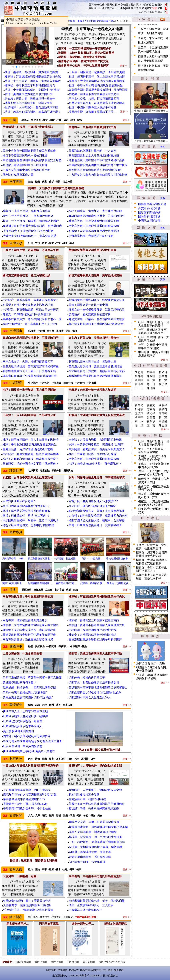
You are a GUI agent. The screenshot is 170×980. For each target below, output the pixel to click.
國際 (160, 5)
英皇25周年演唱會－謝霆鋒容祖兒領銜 (93, 832)
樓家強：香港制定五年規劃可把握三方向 (30, 85)
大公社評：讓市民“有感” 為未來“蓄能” (92, 506)
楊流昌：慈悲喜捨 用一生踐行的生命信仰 (96, 837)
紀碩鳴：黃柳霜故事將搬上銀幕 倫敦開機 (96, 847)
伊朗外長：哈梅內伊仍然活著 (87, 678)
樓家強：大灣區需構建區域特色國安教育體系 (97, 81)
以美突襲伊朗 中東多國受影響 (23, 746)
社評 (133, 5)
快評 (139, 5)
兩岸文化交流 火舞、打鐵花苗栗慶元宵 (94, 99)
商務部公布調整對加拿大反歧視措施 (25, 165)
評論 (144, 5)
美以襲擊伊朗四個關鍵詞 (18, 731)
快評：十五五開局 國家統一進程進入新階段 (33, 81)
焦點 (102, 5)
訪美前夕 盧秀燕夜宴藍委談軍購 (90, 314)
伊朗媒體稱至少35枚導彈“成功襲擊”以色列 (95, 693)
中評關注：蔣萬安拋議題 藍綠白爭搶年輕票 (31, 310)
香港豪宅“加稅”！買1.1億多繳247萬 (25, 804)
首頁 (91, 5)
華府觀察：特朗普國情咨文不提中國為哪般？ (31, 464)
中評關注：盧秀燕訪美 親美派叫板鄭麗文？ (31, 300)
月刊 (118, 8)
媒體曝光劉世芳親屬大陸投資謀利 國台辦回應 (98, 90)
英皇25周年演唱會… (13, 583)
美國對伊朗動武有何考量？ (19, 501)
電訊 (128, 8)
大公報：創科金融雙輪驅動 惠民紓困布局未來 (98, 516)
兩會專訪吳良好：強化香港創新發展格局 (28, 640)
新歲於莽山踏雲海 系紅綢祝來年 (90, 857)
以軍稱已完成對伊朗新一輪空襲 (23, 721)
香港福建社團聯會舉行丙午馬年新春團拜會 (29, 635)
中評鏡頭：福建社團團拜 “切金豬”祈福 (93, 630)
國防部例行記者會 (149, 217)
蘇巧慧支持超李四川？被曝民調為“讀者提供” (96, 324)
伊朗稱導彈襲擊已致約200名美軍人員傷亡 (29, 751)
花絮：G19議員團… (92, 559)
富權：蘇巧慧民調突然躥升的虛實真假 (26, 511)
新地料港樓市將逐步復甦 (84, 795)
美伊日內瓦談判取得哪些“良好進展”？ (26, 506)
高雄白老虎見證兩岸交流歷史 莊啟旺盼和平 (97, 216)
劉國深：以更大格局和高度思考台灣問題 (94, 231)
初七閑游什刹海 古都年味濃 (87, 862)
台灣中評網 (57, 962)
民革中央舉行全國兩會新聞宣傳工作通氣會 (29, 151)
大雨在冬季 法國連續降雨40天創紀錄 (27, 905)
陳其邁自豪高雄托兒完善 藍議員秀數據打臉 (30, 376)
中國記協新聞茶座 (149, 221)
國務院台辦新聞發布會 (152, 204)
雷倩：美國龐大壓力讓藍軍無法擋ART (28, 94)
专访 (139, 8)
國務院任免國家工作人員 (18, 175)
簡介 (144, 8)
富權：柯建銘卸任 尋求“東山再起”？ (26, 516)
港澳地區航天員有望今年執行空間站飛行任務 (97, 160)
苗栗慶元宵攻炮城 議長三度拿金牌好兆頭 (95, 366)
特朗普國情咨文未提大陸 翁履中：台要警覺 (97, 520)
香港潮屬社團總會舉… (118, 559)
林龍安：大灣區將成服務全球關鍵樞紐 (92, 635)
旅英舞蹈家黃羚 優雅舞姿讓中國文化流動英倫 (98, 827)
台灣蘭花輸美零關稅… (40, 583)
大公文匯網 (89, 962)
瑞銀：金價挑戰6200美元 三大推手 (91, 905)
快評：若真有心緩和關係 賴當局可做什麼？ (33, 112)
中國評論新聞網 (22, 962)
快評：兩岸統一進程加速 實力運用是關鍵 (31, 72)
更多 (163, 147)
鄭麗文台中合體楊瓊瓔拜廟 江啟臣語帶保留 (97, 310)
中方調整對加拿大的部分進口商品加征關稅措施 (98, 175)
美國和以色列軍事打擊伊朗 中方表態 (92, 151)
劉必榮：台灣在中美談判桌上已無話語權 (28, 305)
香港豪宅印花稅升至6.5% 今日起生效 (27, 808)
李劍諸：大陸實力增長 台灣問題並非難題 (95, 440)
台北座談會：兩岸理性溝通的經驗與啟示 (94, 226)
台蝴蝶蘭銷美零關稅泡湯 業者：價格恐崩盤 (97, 901)
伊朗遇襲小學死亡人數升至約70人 (90, 698)
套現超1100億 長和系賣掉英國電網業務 (94, 808)
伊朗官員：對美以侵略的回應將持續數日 (94, 683)
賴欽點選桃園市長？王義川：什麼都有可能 (29, 371)
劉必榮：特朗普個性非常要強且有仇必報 (94, 94)
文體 (107, 8)
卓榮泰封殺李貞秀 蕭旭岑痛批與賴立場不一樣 (32, 319)
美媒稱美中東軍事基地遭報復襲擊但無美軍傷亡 (98, 688)
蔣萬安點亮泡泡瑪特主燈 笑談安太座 (29, 103)
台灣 (123, 5)
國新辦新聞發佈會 (149, 213)
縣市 (128, 5)
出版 (123, 8)
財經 (102, 8)
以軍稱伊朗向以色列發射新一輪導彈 (25, 716)
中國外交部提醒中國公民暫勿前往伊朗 (26, 170)
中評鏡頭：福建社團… (66, 559)
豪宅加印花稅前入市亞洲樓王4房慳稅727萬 (30, 795)
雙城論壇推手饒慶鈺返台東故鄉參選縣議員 (95, 376)
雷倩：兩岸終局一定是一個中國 (88, 305)
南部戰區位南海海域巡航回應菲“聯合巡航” (95, 170)
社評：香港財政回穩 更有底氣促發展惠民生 (96, 85)
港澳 (155, 5)
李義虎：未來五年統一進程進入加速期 (27, 211)
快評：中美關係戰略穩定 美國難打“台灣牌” (33, 90)
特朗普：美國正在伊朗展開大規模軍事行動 (94, 21)
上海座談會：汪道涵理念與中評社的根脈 (28, 231)
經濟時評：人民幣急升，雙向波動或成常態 (31, 107)
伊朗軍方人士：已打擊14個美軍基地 (25, 711)
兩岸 (118, 5)
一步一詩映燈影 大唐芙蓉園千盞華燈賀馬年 (97, 842)
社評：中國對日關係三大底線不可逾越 (93, 107)
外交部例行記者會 (149, 208)
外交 (112, 5)
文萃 (112, 8)
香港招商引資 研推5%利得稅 (87, 799)
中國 (107, 5)
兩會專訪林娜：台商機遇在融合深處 (91, 236)
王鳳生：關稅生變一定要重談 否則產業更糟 (97, 72)
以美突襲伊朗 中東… (14, 559)
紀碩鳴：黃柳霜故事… (92, 583)
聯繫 (149, 8)
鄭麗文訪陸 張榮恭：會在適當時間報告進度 (97, 319)
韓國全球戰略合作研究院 (112, 962)
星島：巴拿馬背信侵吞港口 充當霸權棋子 (95, 525)
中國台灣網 (73, 962)
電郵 (160, 8)
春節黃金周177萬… (66, 583)
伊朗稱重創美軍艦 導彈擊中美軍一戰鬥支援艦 (32, 678)
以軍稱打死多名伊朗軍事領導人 (23, 726)
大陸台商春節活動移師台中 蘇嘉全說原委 (30, 236)
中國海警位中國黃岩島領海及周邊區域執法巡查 (32, 741)
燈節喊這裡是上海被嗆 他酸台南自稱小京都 (97, 371)
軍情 (91, 8)
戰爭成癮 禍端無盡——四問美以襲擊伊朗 (29, 688)
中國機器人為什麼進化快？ (85, 910)
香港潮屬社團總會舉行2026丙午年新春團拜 (95, 640)
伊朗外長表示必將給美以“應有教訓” (25, 693)
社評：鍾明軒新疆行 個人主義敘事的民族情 (97, 77)
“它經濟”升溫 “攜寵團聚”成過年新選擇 (28, 910)
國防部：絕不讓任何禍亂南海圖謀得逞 (27, 736)
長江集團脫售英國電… (40, 559)
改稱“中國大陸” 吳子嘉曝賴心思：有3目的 (30, 324)
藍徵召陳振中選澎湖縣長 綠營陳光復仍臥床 (97, 300)
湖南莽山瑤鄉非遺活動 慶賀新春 (90, 852)
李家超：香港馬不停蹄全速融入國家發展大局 (97, 625)
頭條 (96, 5)
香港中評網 (41, 962)
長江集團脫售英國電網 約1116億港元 (27, 790)
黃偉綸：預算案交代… (119, 583)
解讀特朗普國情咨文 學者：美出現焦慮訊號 (97, 511)
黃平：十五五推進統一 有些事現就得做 (28, 216)
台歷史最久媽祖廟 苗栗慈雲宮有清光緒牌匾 (97, 103)
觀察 (149, 5)
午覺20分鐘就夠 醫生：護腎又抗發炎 (27, 901)
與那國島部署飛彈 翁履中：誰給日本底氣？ (31, 520)
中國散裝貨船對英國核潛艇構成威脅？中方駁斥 (98, 165)
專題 (133, 8)
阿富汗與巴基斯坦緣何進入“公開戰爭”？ (94, 501)
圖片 (96, 8)
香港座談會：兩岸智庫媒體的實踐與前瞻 (94, 221)
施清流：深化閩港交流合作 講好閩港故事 (31, 630)
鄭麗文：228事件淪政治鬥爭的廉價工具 (27, 314)
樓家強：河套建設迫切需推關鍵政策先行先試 (33, 77)
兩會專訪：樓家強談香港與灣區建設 (25, 620)
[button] (13, 67)
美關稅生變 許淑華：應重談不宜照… (93, 112)
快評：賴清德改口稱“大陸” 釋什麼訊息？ (95, 464)
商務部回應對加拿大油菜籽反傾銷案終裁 (94, 156)
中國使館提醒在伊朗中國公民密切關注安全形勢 (32, 160)
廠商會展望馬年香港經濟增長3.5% (24, 799)
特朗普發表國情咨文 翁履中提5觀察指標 (28, 525)
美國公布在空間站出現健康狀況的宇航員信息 (97, 804)
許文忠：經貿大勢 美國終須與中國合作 (30, 99)
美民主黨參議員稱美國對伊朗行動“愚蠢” (28, 698)
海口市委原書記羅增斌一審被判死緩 (25, 156)
